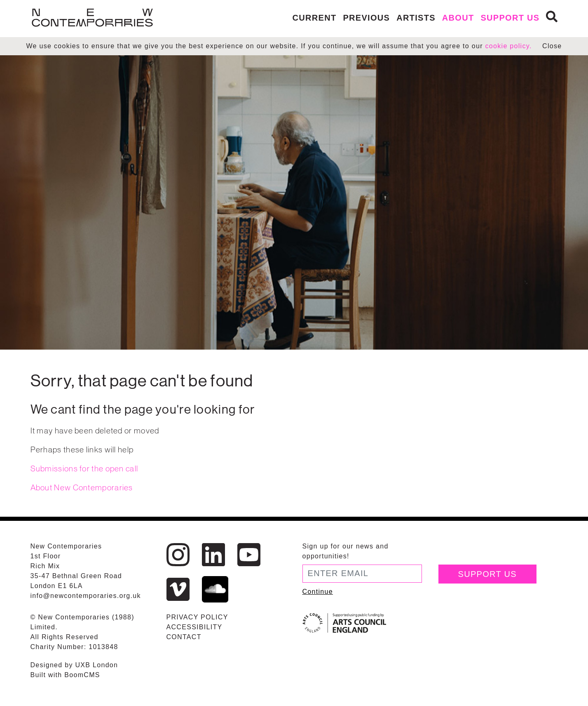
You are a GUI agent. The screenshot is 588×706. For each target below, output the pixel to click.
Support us (510, 18)
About (458, 18)
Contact (184, 637)
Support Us (487, 574)
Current (315, 18)
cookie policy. (509, 46)
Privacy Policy (197, 617)
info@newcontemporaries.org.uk (86, 596)
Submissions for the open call (84, 468)
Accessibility (194, 627)
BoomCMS (82, 675)
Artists (416, 18)
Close (552, 46)
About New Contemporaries (82, 487)
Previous (366, 18)
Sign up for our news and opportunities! (346, 551)
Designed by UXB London (74, 665)
